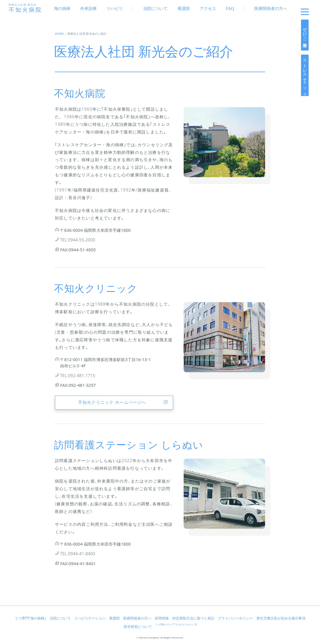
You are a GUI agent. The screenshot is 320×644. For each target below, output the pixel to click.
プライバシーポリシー (235, 618)
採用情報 (162, 618)
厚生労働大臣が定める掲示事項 (281, 618)
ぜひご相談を (305, 35)
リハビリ (115, 8)
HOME (59, 34)
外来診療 (88, 8)
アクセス (208, 8)
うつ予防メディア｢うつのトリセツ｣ (176, 625)
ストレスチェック (305, 75)
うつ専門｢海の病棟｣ (30, 618)
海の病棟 (62, 8)
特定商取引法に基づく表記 (193, 618)
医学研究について (138, 627)
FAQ (230, 8)
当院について (155, 8)
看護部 (184, 8)
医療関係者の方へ (271, 8)
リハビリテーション (90, 618)
